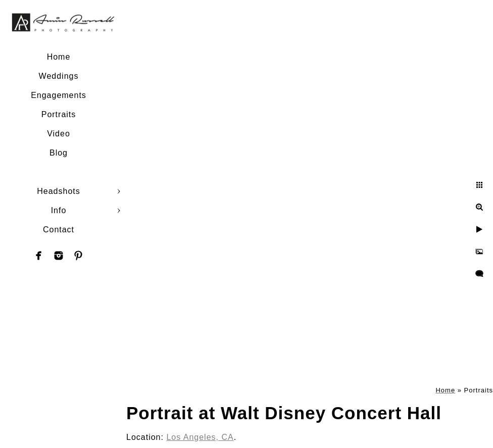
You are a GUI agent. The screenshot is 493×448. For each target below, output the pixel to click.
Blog (59, 153)
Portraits (59, 114)
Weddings (59, 76)
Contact (59, 230)
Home (59, 57)
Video (59, 134)
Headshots (59, 191)
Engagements (59, 95)
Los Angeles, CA (200, 437)
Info (59, 210)
